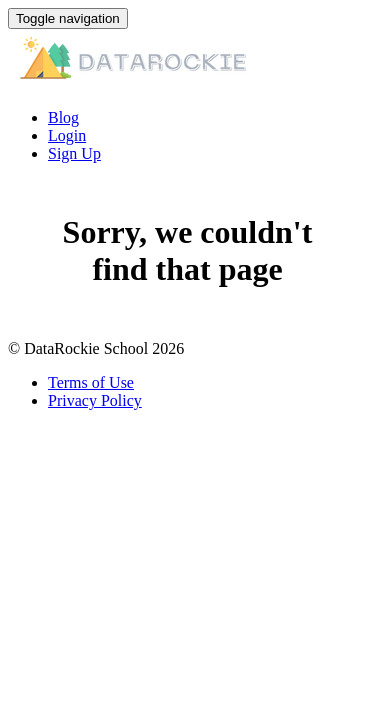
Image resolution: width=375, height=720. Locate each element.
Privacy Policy (95, 400)
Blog (63, 117)
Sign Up (74, 153)
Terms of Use (91, 382)
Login (67, 135)
